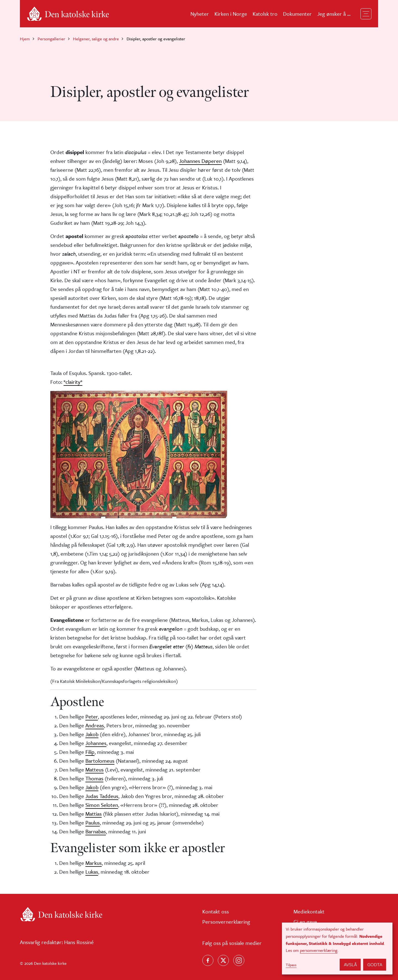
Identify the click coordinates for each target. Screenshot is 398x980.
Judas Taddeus (102, 796)
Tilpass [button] (291, 965)
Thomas (94, 778)
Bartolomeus (100, 761)
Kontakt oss (216, 911)
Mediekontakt (309, 911)
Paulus (93, 822)
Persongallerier (51, 39)
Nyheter (200, 14)
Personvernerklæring (226, 922)
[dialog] (337, 949)
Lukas (92, 872)
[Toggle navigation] (366, 14)
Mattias (94, 814)
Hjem (25, 39)
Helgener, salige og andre (96, 39)
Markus (94, 863)
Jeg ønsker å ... (334, 14)
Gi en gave (305, 922)
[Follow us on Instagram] (239, 960)
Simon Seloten (102, 805)
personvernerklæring (319, 950)
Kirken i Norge (231, 14)
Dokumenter (297, 14)
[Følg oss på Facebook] (208, 960)
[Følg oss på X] (223, 960)
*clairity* (73, 382)
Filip (90, 752)
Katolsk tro (265, 14)
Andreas (95, 725)
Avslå (350, 964)
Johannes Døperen (200, 161)
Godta (375, 964)
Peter (92, 716)
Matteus (95, 769)
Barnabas (96, 831)
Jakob (92, 734)
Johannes (96, 743)
